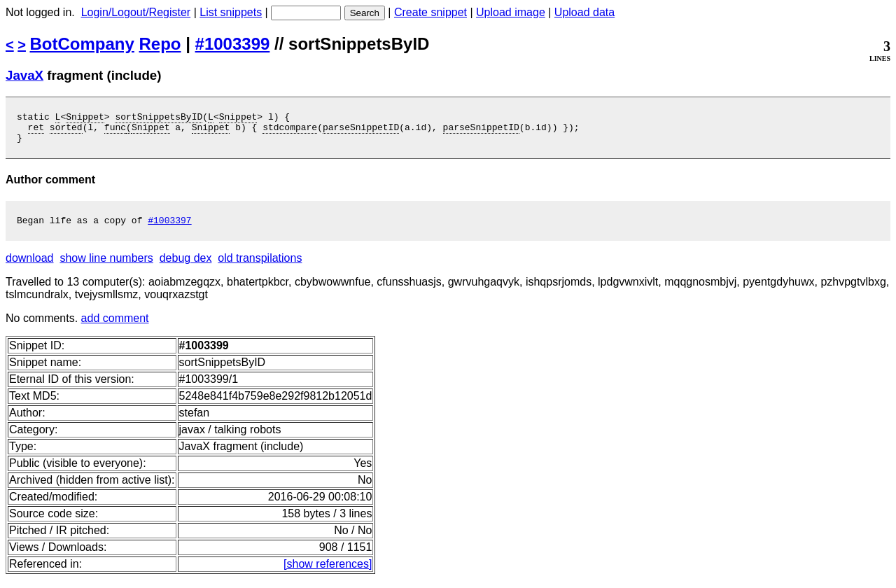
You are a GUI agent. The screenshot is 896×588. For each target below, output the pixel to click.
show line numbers (106, 266)
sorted (66, 131)
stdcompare (290, 131)
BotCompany (82, 44)
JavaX (24, 75)
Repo (160, 44)
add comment (115, 327)
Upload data (584, 12)
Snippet (85, 118)
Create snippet (430, 12)
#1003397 (169, 228)
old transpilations (260, 266)
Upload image (511, 12)
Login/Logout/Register (136, 12)
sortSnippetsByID (159, 118)
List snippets (231, 12)
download (30, 266)
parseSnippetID (361, 131)
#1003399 (233, 44)
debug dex (186, 266)
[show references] (328, 572)
